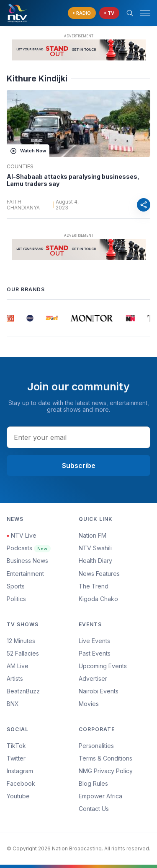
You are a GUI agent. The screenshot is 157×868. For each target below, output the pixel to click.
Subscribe (79, 465)
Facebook (21, 783)
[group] (10, 318)
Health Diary (95, 561)
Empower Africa (100, 796)
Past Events (95, 653)
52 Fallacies (23, 653)
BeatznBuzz (23, 691)
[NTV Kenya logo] (17, 13)
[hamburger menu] (145, 13)
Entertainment (25, 574)
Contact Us (94, 809)
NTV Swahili (95, 548)
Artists (15, 678)
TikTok (16, 746)
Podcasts (29, 548)
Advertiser (93, 678)
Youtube (18, 796)
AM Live (18, 666)
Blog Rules (93, 783)
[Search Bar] (130, 13)
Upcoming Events (103, 666)
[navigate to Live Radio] (82, 13)
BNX (13, 704)
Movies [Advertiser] (89, 704)
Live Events (94, 641)
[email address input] (78, 437)
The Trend (94, 586)
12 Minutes (21, 641)
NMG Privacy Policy (106, 771)
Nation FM (93, 535)
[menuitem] (115, 691)
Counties (20, 167)
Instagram (20, 771)
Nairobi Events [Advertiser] (99, 691)
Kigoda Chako (98, 599)
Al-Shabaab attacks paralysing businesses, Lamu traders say (73, 180)
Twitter (16, 758)
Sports (16, 586)
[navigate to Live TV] (109, 13)
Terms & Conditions (106, 758)
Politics (16, 599)
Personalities (96, 746)
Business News (27, 561)
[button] (142, 13)
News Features (99, 574)
